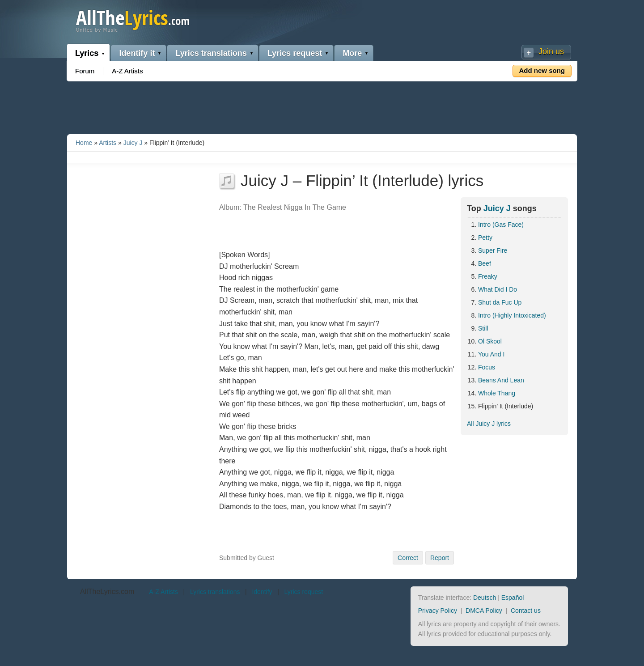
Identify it (137, 53)
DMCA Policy (484, 611)
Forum (85, 71)
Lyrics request (295, 53)
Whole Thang (497, 393)
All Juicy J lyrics (489, 424)
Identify (262, 592)
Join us (551, 51)
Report (440, 558)
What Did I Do (498, 289)
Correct (408, 558)
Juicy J (133, 143)
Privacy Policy (438, 611)
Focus (487, 367)
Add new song (542, 70)
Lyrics (87, 53)
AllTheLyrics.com (107, 592)
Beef (485, 263)
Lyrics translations (211, 53)
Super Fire (493, 250)
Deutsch (485, 598)
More (352, 53)
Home (84, 143)
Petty (485, 238)
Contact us (526, 611)
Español (513, 598)
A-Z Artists (127, 71)
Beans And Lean (501, 380)
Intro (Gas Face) (501, 225)
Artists (108, 143)
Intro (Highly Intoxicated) (512, 315)
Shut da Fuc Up (500, 302)
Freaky (488, 276)
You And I (491, 354)
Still (483, 328)
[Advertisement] (322, 106)
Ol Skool (490, 341)
